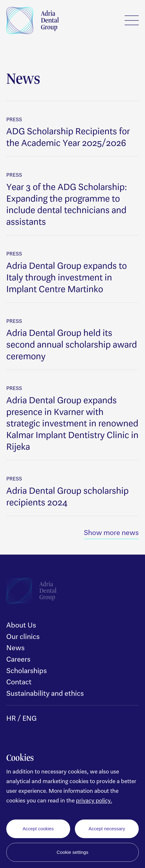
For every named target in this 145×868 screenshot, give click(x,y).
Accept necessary (107, 829)
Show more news (111, 532)
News (15, 648)
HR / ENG (21, 718)
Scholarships (27, 670)
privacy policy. (94, 800)
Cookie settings (72, 852)
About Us (21, 625)
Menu (132, 20)
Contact (19, 682)
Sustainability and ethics (45, 693)
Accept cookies (38, 829)
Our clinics (23, 636)
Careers (18, 659)
